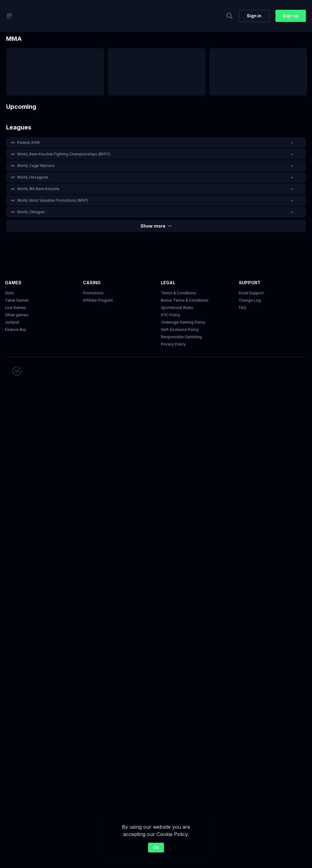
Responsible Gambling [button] (181, 337)
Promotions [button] (93, 293)
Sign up (291, 16)
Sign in (254, 16)
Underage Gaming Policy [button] (183, 322)
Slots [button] (9, 293)
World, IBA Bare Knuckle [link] (38, 189)
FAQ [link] (243, 308)
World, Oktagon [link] (31, 212)
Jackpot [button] (12, 322)
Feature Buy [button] (16, 329)
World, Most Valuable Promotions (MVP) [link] (53, 200)
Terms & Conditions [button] (179, 293)
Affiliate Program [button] (98, 300)
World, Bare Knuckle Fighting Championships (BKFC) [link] (64, 154)
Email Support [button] (251, 293)
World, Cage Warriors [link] (36, 166)
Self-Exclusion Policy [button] (180, 329)
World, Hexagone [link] (33, 177)
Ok (156, 847)
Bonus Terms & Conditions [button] (185, 300)
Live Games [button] (16, 308)
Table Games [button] (17, 300)
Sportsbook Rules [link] (177, 308)
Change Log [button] (250, 300)
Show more (156, 226)
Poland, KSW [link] (28, 142)
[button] (156, 143)
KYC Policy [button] (171, 315)
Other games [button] (17, 315)
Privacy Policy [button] (173, 344)
